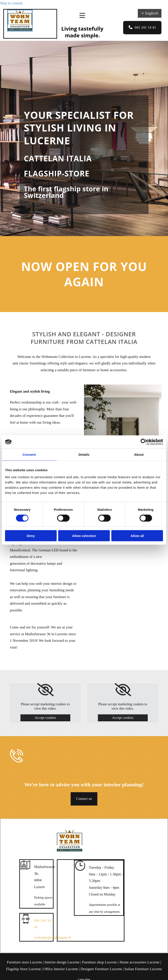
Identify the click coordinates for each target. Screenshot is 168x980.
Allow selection (84, 536)
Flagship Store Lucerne (24, 969)
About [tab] (139, 455)
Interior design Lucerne (62, 962)
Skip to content (11, 3)
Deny (31, 536)
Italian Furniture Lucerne (143, 969)
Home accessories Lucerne (140, 962)
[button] (142, 28)
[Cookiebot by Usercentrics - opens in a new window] (144, 442)
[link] (45, 690)
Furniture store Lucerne (24, 962)
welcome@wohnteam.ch (52, 938)
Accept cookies (45, 718)
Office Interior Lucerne (61, 969)
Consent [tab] (29, 455)
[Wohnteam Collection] (20, 30)
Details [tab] (84, 455)
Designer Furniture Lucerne (101, 969)
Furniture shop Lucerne (100, 962)
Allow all (137, 536)
